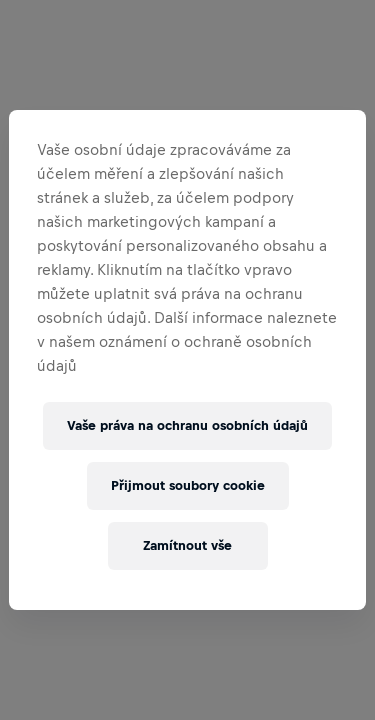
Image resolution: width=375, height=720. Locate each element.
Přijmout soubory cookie (188, 485)
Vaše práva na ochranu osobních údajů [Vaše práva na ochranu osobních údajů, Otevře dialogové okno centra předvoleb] (187, 425)
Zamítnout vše (187, 545)
